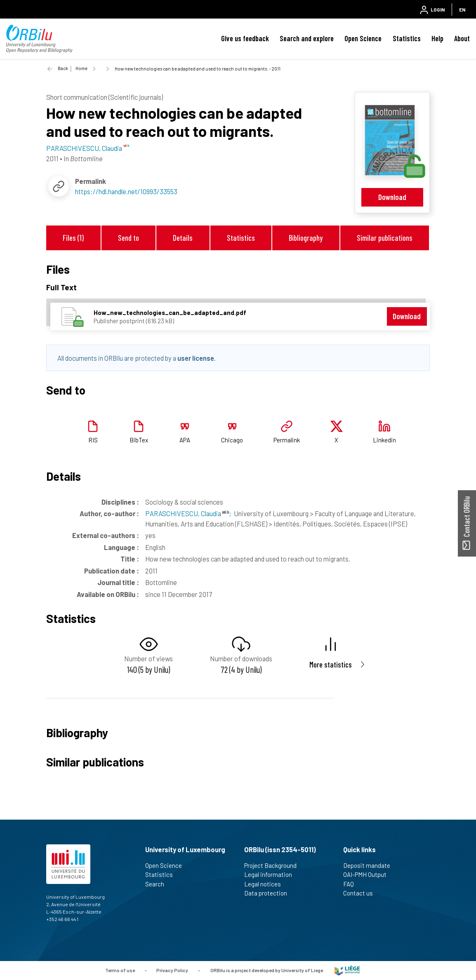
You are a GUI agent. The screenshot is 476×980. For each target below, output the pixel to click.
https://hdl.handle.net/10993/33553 (126, 191)
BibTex (139, 440)
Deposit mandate (370, 865)
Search (158, 884)
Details (183, 238)
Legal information (272, 874)
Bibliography (306, 238)
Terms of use (120, 970)
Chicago (232, 440)
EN (462, 9)
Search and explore (307, 38)
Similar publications (385, 238)
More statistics (331, 664)
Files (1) (73, 238)
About (462, 38)
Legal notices (266, 884)
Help (437, 38)
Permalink (287, 440)
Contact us (362, 893)
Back (63, 68)
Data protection (269, 893)
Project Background (274, 865)
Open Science (363, 38)
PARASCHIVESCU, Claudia (187, 513)
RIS (93, 440)
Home (81, 68)
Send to (128, 238)
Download (392, 197)
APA (185, 440)
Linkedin (384, 440)
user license (196, 358)
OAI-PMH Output (368, 874)
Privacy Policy (172, 970)
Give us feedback (245, 38)
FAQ (352, 884)
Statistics (407, 38)
